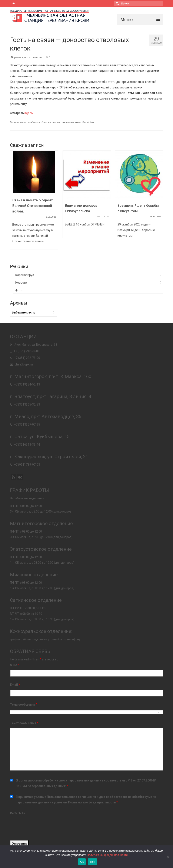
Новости (37, 57)
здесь (29, 113)
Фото (19, 290)
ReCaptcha (18, 813)
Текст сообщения (24, 723)
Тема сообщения (24, 705)
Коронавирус (25, 275)
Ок (82, 862)
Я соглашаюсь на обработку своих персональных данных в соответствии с (86, 783)
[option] (34, 202)
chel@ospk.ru (21, 364)
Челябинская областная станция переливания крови (54, 122)
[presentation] (42, 826)
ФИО (14, 665)
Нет (92, 862)
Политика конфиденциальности (107, 855)
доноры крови (19, 122)
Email (15, 685)
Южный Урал (89, 122)
